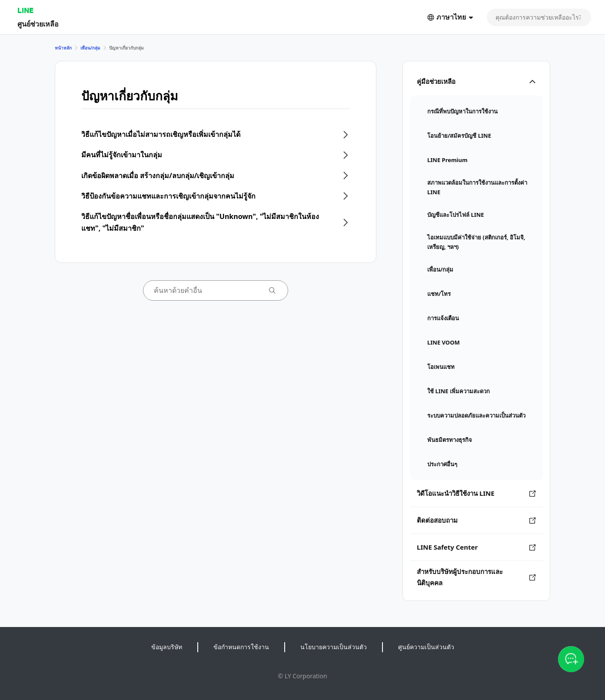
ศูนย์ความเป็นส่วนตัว (426, 647)
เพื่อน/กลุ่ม (90, 48)
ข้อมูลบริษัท (167, 647)
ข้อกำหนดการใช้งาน (241, 647)
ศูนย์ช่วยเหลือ (38, 24)
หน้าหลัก (63, 48)
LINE (25, 10)
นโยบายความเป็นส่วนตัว (334, 647)
